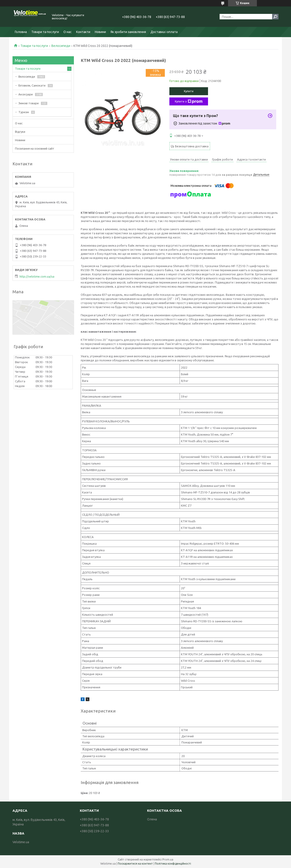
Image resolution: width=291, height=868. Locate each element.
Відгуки (20, 132)
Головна (21, 32)
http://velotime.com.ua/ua (37, 276)
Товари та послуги (45, 32)
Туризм (24, 112)
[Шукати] (275, 17)
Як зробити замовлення (128, 32)
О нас (68, 32)
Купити (189, 91)
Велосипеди (61, 46)
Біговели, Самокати (32, 85)
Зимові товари (29, 103)
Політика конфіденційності (173, 864)
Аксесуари (26, 94)
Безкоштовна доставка (192, 146)
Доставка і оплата (164, 32)
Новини (100, 32)
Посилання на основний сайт (35, 148)
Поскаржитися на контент (135, 864)
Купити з (189, 102)
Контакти (83, 32)
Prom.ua (168, 859)
